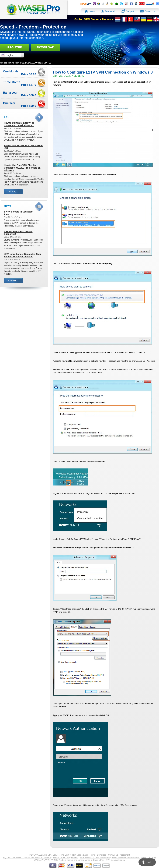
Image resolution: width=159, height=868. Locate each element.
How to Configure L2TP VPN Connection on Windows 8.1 (19, 124)
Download (108, 11)
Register (15, 47)
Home (90, 11)
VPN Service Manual (116, 860)
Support (128, 11)
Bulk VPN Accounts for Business (95, 857)
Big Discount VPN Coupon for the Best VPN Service (27, 857)
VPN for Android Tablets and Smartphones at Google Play (78, 860)
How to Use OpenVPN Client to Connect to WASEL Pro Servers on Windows (22, 168)
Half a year (10, 93)
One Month (10, 71)
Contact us (148, 11)
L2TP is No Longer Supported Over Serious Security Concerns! (22, 255)
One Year (9, 103)
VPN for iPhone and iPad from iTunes (129, 857)
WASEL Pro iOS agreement (65, 857)
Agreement (125, 855)
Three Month (12, 82)
